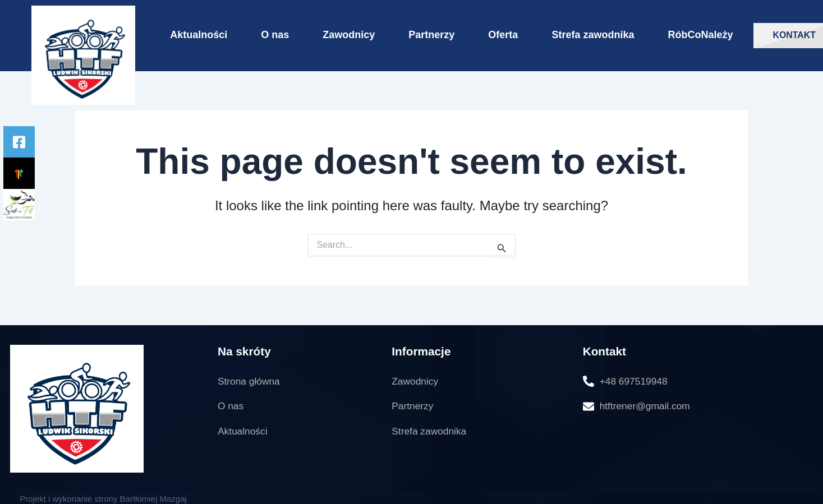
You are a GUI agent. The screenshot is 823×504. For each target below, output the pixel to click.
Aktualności (199, 35)
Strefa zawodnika (593, 35)
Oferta (503, 35)
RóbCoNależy (700, 35)
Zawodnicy (349, 35)
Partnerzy (431, 35)
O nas (275, 35)
